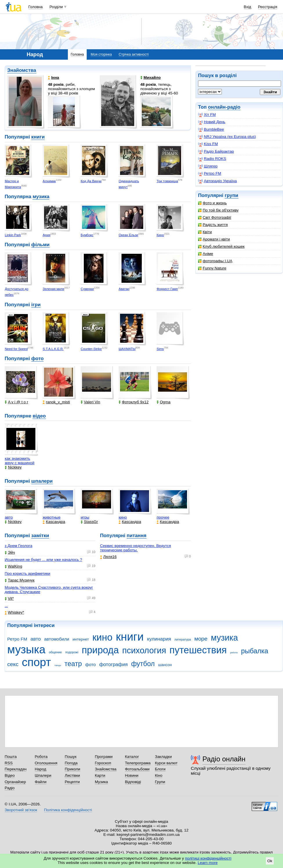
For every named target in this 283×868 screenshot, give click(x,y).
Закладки (163, 757)
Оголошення (46, 763)
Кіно (159, 775)
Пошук (71, 757)
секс (13, 664)
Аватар (124, 289)
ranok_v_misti (56, 402)
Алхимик (49, 181)
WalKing (13, 566)
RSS (9, 763)
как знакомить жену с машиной (19, 461)
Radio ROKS (212, 159)
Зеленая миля (53, 289)
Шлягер (208, 166)
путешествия (198, 650)
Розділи (56, 7)
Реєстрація (268, 7)
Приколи (72, 769)
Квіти (205, 232)
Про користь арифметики (27, 573)
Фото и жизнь (212, 203)
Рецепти (72, 782)
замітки (40, 536)
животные (51, 517)
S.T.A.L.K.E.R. (53, 349)
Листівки (72, 775)
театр (73, 664)
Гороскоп (103, 763)
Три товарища (167, 181)
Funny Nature (212, 268)
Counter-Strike (91, 349)
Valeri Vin (90, 402)
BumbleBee (211, 130)
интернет (81, 639)
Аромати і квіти (214, 239)
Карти (100, 775)
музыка (26, 649)
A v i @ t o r (16, 402)
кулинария (159, 639)
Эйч (10, 552)
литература (183, 639)
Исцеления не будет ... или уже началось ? (43, 560)
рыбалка (255, 651)
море (201, 639)
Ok (270, 861)
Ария (46, 235)
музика (41, 197)
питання (137, 536)
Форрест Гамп (167, 289)
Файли (41, 782)
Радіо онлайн (224, 759)
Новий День (212, 122)
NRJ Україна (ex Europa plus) (227, 137)
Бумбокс (87, 235)
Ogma (164, 402)
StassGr (89, 522)
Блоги (160, 769)
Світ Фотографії (215, 217)
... (6, 606)
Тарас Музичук (20, 580)
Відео (10, 775)
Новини (132, 775)
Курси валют (166, 763)
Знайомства (22, 70)
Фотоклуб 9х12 (134, 402)
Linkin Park (13, 235)
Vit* (9, 598)
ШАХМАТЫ (127, 349)
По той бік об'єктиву (218, 210)
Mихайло (150, 77)
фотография (113, 664)
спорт (36, 662)
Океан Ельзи (128, 235)
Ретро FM (210, 174)
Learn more (208, 863)
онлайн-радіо (224, 107)
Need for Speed (16, 349)
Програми (104, 757)
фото (38, 359)
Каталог (132, 757)
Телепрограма (138, 763)
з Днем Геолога (18, 546)
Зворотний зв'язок (21, 810)
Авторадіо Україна (217, 181)
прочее (163, 517)
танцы (58, 665)
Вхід (248, 7)
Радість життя (213, 225)
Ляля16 (108, 557)
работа (234, 653)
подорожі (72, 652)
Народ (41, 769)
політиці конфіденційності (208, 858)
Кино (160, 235)
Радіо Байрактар (216, 152)
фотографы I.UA (215, 261)
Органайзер (15, 782)
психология (144, 650)
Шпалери (43, 775)
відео (39, 416)
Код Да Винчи (91, 181)
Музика (101, 782)
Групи (160, 782)
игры (85, 517)
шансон (165, 665)
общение (55, 652)
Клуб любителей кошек (221, 246)
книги (38, 137)
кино (123, 517)
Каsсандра (54, 522)
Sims (160, 349)
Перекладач (16, 769)
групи (232, 195)
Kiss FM (208, 144)
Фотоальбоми (137, 769)
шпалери (42, 481)
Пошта (11, 757)
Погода (71, 763)
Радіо (10, 788)
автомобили (57, 639)
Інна (53, 77)
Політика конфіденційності (68, 810)
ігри (36, 305)
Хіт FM (207, 115)
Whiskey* (14, 612)
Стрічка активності (134, 54)
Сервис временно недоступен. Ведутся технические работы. (136, 548)
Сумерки (87, 289)
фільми (40, 245)
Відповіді (133, 782)
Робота (41, 757)
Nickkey (13, 467)
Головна (36, 7)
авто (9, 517)
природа (100, 650)
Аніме (206, 254)
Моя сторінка (101, 54)
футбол (143, 664)
